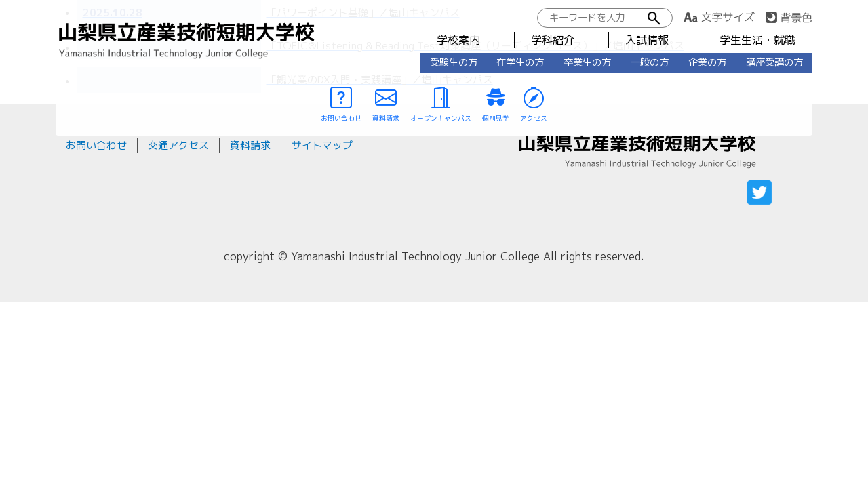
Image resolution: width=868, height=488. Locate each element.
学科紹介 (553, 40)
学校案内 (458, 40)
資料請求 (250, 145)
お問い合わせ (96, 145)
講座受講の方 (774, 62)
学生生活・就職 (757, 40)
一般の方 (650, 62)
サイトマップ (322, 145)
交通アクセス (178, 145)
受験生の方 (454, 62)
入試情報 (647, 40)
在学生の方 (520, 62)
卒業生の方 (587, 62)
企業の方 (707, 62)
